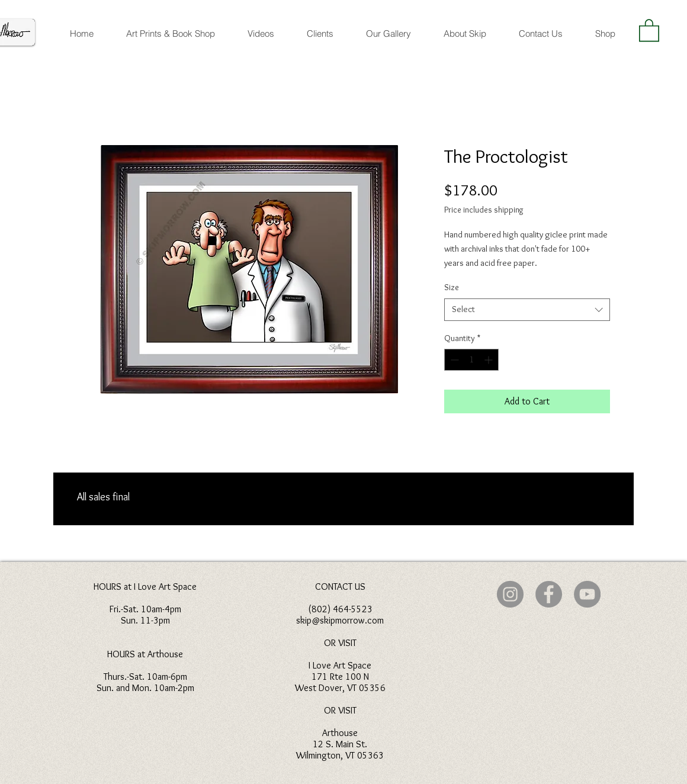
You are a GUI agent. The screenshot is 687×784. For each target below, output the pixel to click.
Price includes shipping (484, 210)
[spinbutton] (471, 360)
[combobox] (527, 310)
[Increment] (489, 360)
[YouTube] (587, 594)
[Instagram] (510, 594)
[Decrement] (453, 360)
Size (452, 287)
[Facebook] (549, 594)
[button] (649, 30)
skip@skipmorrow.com (340, 620)
